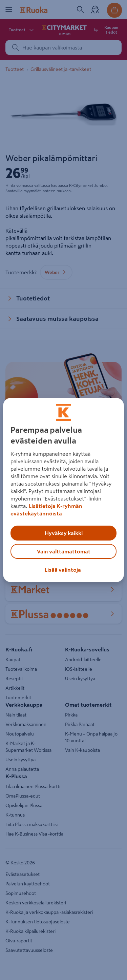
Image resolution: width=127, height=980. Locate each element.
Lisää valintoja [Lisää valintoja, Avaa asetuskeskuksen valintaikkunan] (63, 570)
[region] (63, 490)
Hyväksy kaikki (64, 533)
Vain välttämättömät (64, 551)
